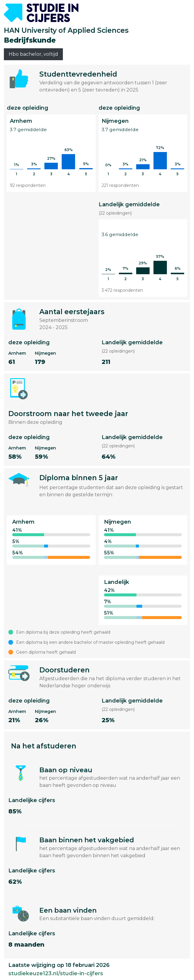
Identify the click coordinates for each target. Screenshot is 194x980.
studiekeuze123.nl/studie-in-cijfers (56, 973)
